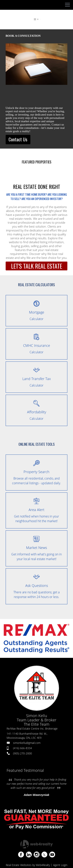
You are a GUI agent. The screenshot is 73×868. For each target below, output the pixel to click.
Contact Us (18, 139)
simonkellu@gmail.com (27, 743)
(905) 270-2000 (22, 753)
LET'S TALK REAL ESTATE (37, 266)
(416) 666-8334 (22, 748)
